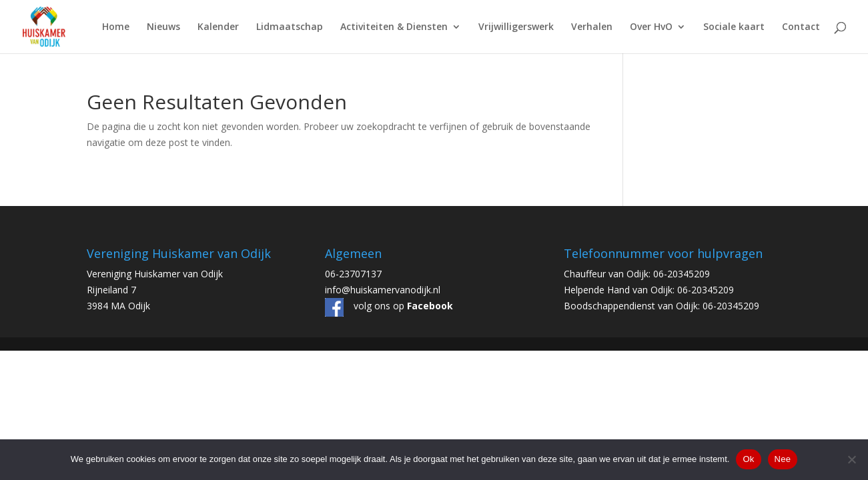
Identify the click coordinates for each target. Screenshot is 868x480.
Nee (783, 459)
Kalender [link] (218, 27)
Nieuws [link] (163, 27)
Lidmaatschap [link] (290, 27)
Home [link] (116, 27)
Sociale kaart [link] (734, 27)
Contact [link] (801, 27)
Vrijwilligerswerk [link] (516, 27)
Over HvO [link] (651, 27)
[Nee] (851, 459)
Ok (748, 459)
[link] (38, 26)
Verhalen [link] (592, 27)
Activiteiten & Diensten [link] (394, 27)
